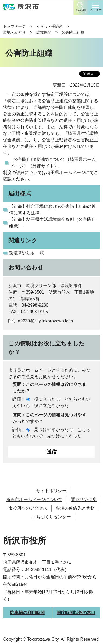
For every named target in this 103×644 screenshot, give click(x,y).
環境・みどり (14, 32)
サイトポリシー (51, 491)
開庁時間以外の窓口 (76, 613)
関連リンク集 (84, 499)
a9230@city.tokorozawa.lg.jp (45, 321)
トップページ (14, 26)
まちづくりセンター (51, 517)
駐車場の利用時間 (27, 613)
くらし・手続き (49, 26)
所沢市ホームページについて (34, 499)
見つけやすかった (51, 429)
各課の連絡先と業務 (75, 508)
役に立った (45, 399)
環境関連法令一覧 (26, 253)
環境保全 (44, 32)
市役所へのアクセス (28, 508)
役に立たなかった (51, 406)
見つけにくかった (64, 436)
